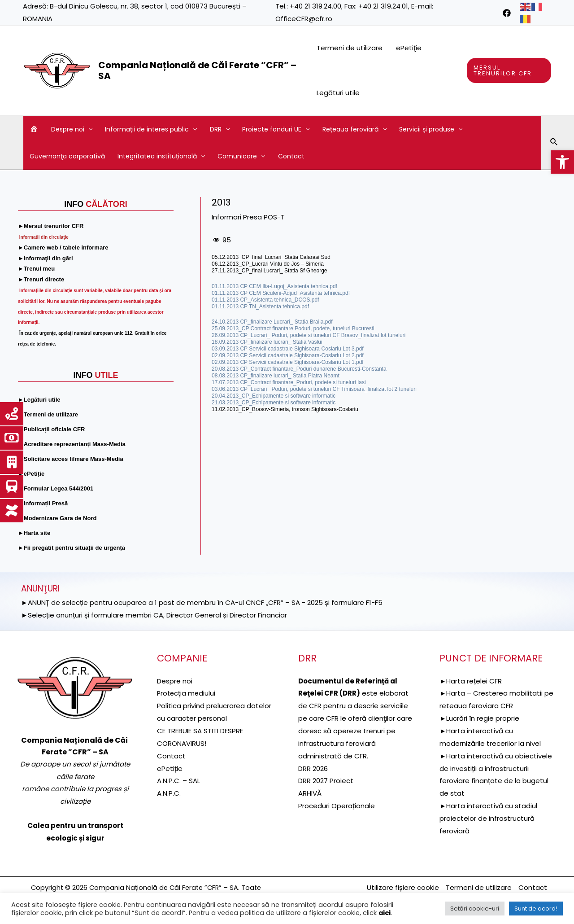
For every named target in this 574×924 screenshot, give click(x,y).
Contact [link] (291, 156)
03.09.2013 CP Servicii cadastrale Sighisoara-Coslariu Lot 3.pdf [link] (288, 349)
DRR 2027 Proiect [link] (326, 781)
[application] (88, 129)
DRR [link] (220, 129)
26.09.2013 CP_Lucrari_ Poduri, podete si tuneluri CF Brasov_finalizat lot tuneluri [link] (309, 335)
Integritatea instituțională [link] (161, 156)
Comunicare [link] (241, 156)
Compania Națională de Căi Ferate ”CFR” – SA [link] (197, 70)
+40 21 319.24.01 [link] (383, 6)
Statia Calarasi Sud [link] (307, 257)
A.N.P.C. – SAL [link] (178, 781)
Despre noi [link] (72, 129)
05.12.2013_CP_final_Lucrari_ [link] (248, 257)
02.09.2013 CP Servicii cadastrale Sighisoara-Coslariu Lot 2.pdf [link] (288, 355)
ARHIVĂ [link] (310, 793)
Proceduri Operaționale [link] (337, 806)
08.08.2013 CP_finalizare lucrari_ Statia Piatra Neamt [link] (276, 376)
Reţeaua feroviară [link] (354, 129)
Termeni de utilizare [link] (350, 48)
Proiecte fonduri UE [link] (276, 129)
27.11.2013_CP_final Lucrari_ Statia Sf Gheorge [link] (270, 271)
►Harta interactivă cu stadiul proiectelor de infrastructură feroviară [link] (488, 818)
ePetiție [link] (170, 769)
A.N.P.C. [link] (169, 793)
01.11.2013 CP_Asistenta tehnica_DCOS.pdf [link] (265, 300)
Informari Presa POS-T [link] (248, 217)
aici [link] (385, 913)
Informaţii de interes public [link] (151, 129)
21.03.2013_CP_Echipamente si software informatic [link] (274, 403)
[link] (562, 162)
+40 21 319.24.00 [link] (315, 6)
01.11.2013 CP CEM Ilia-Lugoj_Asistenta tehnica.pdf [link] (274, 286)
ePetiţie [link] (409, 48)
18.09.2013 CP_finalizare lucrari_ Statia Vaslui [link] (267, 342)
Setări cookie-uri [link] (475, 909)
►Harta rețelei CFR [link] (471, 681)
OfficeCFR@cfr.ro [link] (304, 19)
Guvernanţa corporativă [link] (67, 156)
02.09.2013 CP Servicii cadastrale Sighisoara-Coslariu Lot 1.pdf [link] (288, 362)
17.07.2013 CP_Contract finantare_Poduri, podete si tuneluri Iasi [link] (289, 382)
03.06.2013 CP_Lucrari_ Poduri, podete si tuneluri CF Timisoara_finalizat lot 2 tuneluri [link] (314, 389)
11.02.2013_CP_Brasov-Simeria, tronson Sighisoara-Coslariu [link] (285, 409)
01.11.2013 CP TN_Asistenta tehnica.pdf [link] (260, 307)
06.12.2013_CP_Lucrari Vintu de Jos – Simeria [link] (268, 264)
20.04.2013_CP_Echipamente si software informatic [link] (274, 396)
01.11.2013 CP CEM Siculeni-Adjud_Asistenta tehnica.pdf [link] (281, 293)
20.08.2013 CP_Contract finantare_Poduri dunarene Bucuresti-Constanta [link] (299, 369)
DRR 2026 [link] (313, 769)
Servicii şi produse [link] (431, 129)
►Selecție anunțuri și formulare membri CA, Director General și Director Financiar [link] (154, 615)
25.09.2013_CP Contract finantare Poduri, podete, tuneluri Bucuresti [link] (293, 328)
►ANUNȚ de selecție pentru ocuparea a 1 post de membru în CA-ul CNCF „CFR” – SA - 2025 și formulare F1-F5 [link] (202, 602)
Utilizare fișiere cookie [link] (403, 887)
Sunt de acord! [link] (536, 909)
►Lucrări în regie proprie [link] (479, 718)
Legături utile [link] (338, 93)
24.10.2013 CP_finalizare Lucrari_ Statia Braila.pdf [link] (272, 322)
